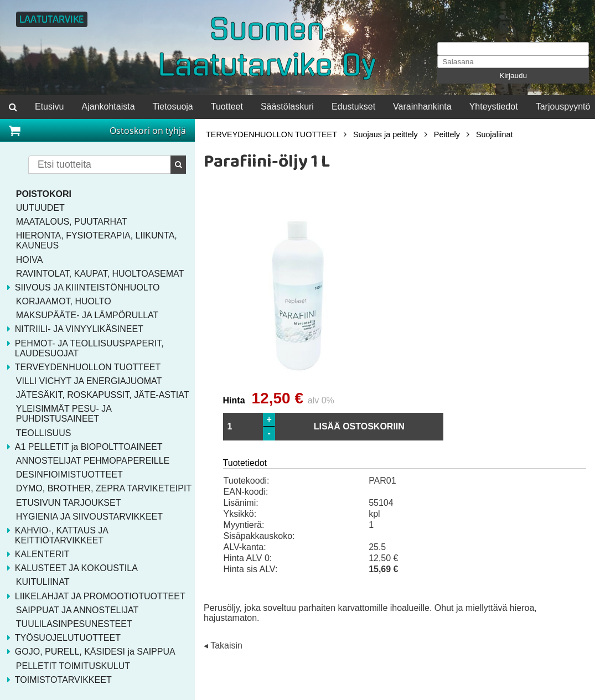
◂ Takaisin (223, 646)
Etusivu (49, 107)
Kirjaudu (513, 76)
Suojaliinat (494, 134)
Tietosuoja (173, 107)
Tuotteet (227, 107)
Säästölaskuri (287, 107)
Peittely (447, 134)
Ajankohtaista (108, 107)
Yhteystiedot (494, 107)
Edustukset (353, 107)
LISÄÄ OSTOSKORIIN (359, 426)
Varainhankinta (422, 107)
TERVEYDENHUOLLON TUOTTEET (271, 134)
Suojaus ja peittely (386, 134)
